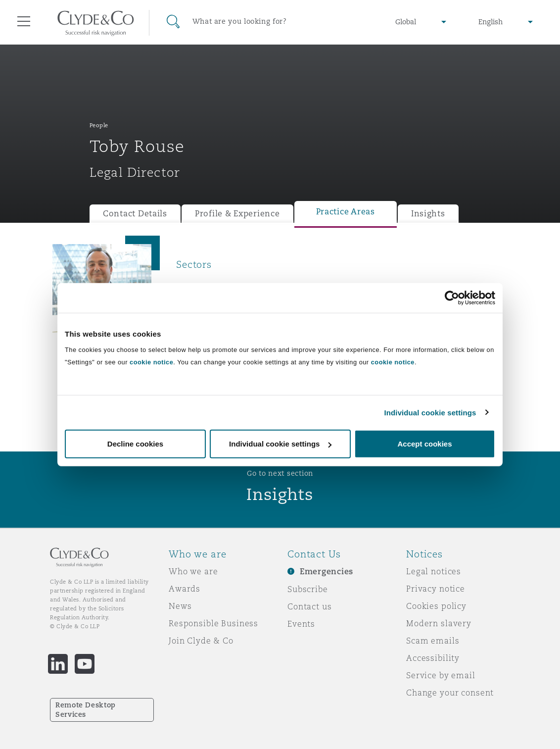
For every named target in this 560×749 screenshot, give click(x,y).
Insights (428, 214)
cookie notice (151, 362)
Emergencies (327, 572)
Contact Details (135, 214)
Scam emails (433, 641)
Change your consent (450, 693)
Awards (185, 589)
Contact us (310, 606)
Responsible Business (213, 623)
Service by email (441, 675)
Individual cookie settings (430, 412)
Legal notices (434, 571)
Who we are (193, 571)
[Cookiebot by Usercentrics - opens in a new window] (452, 298)
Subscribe (308, 589)
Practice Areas (346, 212)
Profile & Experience (237, 214)
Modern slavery (439, 623)
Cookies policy (436, 606)
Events (301, 624)
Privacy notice (436, 589)
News (180, 606)
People (99, 125)
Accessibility (433, 658)
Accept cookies (424, 444)
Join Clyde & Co (201, 641)
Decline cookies (135, 444)
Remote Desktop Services (86, 710)
